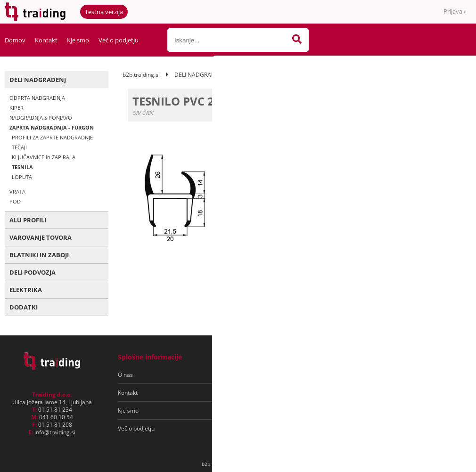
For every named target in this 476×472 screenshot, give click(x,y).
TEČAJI (19, 147)
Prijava (455, 11)
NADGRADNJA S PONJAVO (41, 118)
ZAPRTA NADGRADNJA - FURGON (52, 127)
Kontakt (46, 40)
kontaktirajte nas (426, 184)
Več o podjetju (119, 40)
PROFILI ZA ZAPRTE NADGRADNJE (52, 137)
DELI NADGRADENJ (38, 80)
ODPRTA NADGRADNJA (37, 98)
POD (15, 201)
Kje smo (78, 40)
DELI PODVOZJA (33, 272)
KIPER (16, 108)
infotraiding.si (55, 432)
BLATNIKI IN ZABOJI (39, 255)
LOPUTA (22, 177)
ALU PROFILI (28, 220)
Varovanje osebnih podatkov (268, 393)
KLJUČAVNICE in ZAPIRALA (44, 157)
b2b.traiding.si (141, 75)
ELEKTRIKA (26, 290)
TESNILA (22, 167)
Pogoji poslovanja (254, 375)
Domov (15, 40)
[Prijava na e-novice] (429, 375)
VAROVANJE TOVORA (41, 237)
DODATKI (24, 307)
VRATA (17, 191)
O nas (125, 375)
